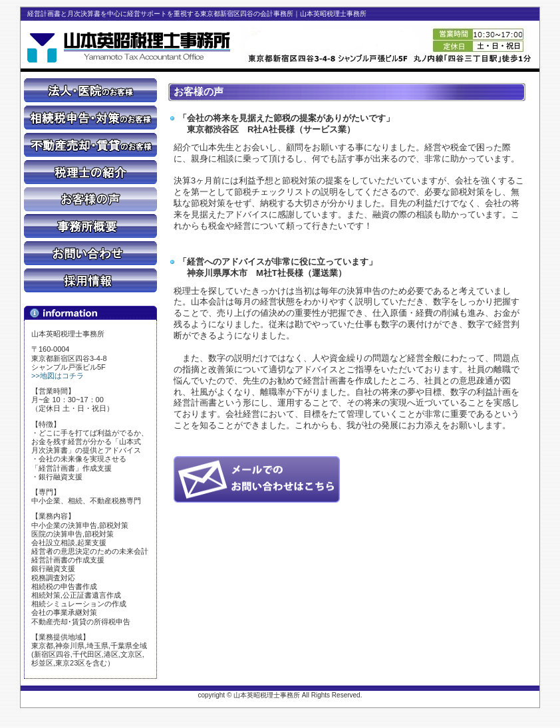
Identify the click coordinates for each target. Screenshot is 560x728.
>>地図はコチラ (58, 376)
